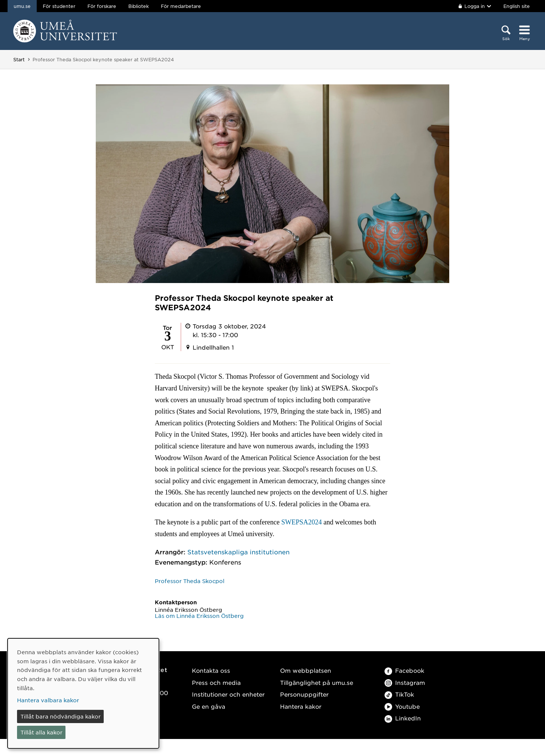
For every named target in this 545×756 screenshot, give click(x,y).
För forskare (102, 6)
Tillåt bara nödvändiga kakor (61, 716)
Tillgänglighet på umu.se (317, 682)
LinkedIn (403, 718)
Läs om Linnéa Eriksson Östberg (199, 616)
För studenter (59, 6)
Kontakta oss (211, 670)
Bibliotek (139, 6)
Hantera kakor (301, 706)
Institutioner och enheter (228, 694)
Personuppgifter (304, 694)
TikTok (399, 694)
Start (19, 59)
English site (517, 6)
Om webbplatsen (306, 670)
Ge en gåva (209, 706)
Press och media (216, 682)
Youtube (402, 706)
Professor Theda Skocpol (190, 581)
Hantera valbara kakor (48, 700)
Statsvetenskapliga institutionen (238, 552)
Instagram (405, 682)
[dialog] (83, 693)
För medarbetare (181, 6)
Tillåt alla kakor (41, 732)
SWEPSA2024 (301, 522)
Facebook (404, 670)
